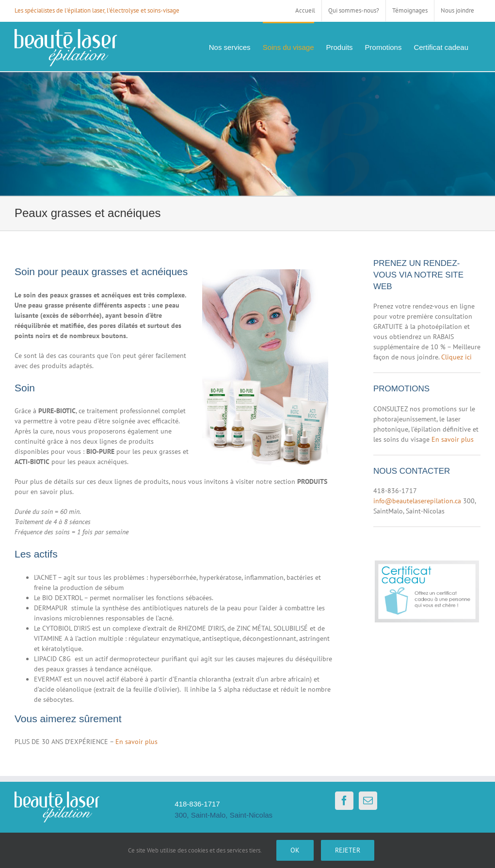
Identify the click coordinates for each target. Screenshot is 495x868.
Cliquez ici (456, 357)
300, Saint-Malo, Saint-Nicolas (224, 815)
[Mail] (368, 801)
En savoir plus (136, 742)
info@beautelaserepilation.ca (417, 501)
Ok (295, 850)
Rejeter (348, 850)
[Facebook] (344, 801)
